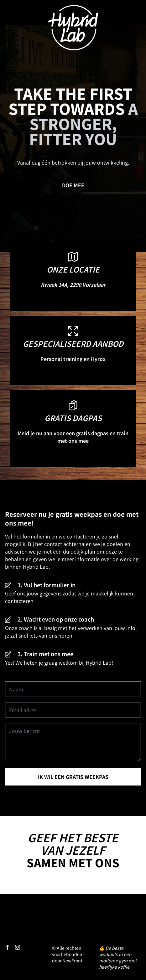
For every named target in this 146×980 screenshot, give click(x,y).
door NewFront (67, 960)
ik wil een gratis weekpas (73, 777)
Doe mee (73, 185)
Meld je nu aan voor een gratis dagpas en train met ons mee (73, 437)
